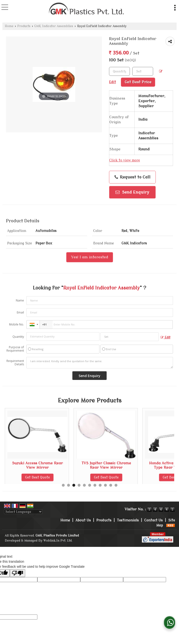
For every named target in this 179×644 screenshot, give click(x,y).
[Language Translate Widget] (23, 512)
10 (111, 485)
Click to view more (125, 160)
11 (116, 485)
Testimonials (128, 520)
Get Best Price (138, 82)
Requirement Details (15, 363)
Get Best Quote (38, 477)
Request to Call (133, 177)
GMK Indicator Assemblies (54, 26)
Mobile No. (17, 324)
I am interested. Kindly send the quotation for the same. (100, 363)
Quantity (18, 337)
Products (24, 26)
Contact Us (153, 520)
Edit (165, 337)
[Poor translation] (17, 573)
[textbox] (143, 71)
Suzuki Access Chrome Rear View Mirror (106, 465)
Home (9, 26)
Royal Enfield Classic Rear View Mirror (38, 465)
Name (20, 300)
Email (20, 312)
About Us (83, 520)
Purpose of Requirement (15, 349)
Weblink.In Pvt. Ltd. (58, 541)
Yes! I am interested (90, 257)
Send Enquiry (132, 192)
